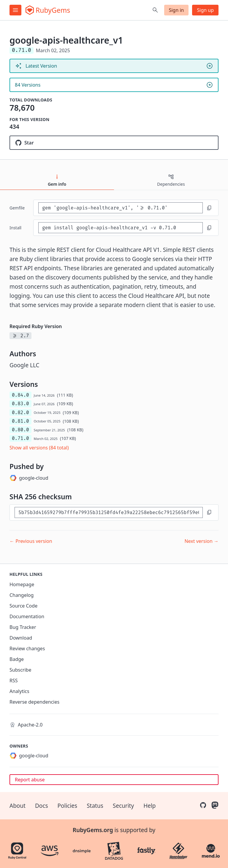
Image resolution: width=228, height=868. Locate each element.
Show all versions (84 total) (39, 448)
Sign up (205, 10)
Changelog (22, 595)
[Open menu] (15, 10)
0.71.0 (20, 438)
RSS (14, 681)
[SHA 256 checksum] (109, 512)
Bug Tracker (23, 627)
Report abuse (30, 780)
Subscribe (20, 670)
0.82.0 (20, 412)
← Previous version (31, 541)
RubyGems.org (93, 830)
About (18, 806)
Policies (68, 806)
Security (123, 806)
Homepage (22, 584)
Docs (42, 806)
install (15, 228)
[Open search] (155, 10)
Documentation (27, 616)
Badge (17, 659)
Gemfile (17, 208)
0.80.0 (20, 430)
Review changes (27, 648)
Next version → (201, 541)
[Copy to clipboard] (209, 208)
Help (149, 806)
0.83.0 (20, 404)
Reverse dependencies (34, 702)
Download (21, 638)
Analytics (19, 691)
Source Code (23, 606)
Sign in (176, 10)
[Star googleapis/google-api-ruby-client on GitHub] (114, 143)
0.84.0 (20, 395)
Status (95, 806)
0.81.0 (20, 421)
